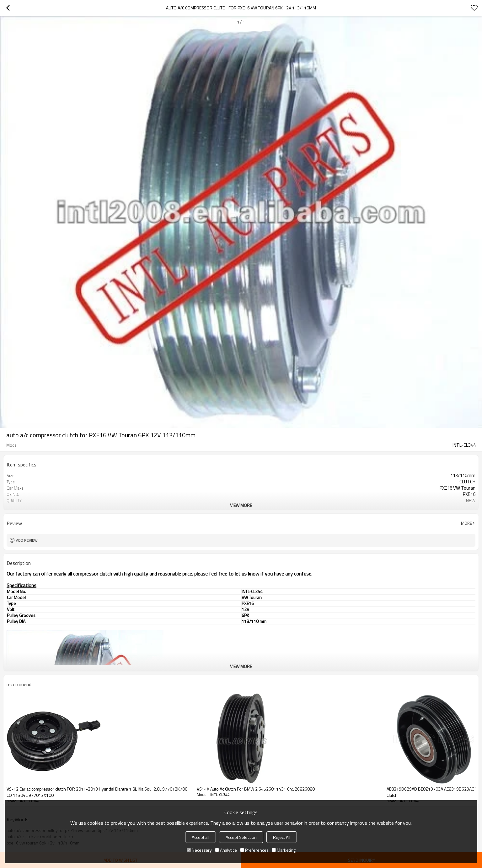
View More (241, 505)
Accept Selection (241, 837)
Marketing (284, 850)
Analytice (226, 850)
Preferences (254, 850)
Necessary (199, 850)
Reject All (282, 837)
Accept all (201, 837)
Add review (27, 540)
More (466, 523)
